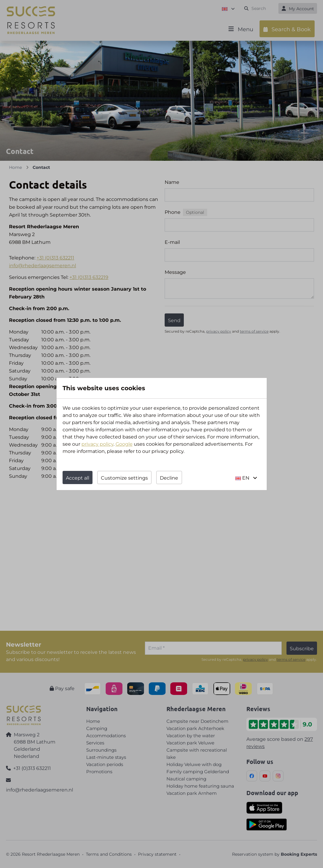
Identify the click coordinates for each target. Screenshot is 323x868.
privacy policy (97, 444)
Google (124, 444)
